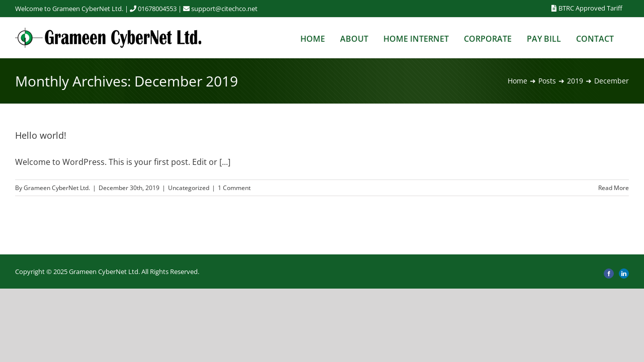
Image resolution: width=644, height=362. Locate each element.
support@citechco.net (224, 9)
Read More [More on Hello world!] (614, 188)
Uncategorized (189, 188)
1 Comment (234, 188)
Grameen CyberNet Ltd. (57, 188)
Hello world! (41, 135)
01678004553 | (165, 9)
